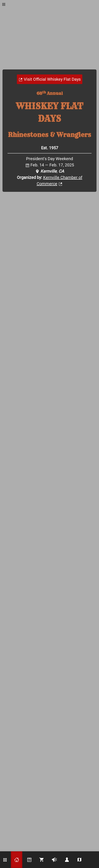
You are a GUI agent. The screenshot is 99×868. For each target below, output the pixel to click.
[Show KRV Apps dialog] (4, 4)
